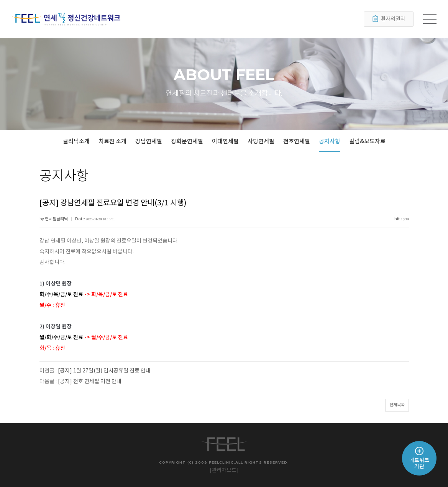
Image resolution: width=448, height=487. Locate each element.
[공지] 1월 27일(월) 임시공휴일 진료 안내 (104, 371)
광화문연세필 (187, 142)
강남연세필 (149, 142)
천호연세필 (297, 142)
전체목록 (397, 405)
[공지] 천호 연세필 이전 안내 (90, 382)
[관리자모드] (224, 471)
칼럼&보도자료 (367, 142)
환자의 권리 (389, 19)
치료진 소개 (112, 142)
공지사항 (330, 142)
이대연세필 (225, 142)
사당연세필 (261, 142)
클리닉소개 (76, 142)
